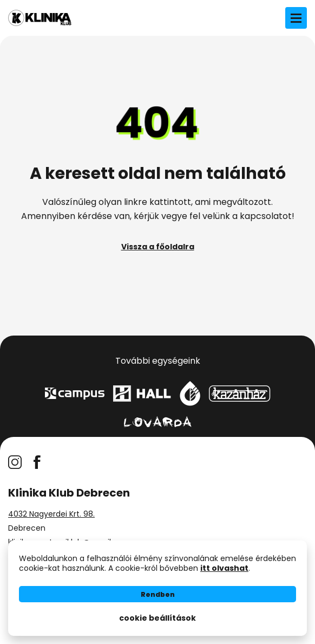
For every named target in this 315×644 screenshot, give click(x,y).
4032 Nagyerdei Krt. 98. (51, 514)
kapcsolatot (266, 216)
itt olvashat (224, 568)
